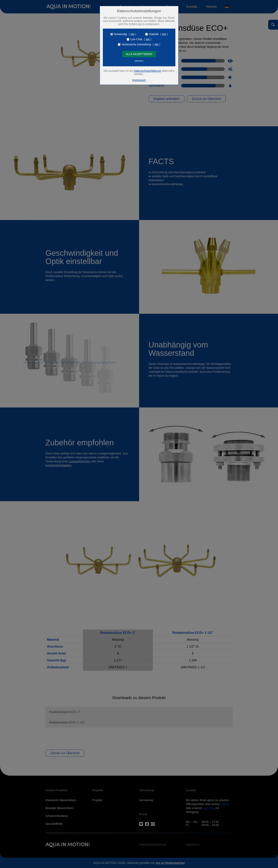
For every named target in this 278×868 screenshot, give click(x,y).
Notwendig (120, 34)
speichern (139, 61)
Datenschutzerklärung (147, 71)
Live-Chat (136, 39)
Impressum (139, 80)
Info (132, 34)
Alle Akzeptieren (139, 54)
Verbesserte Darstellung (136, 44)
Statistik (154, 34)
